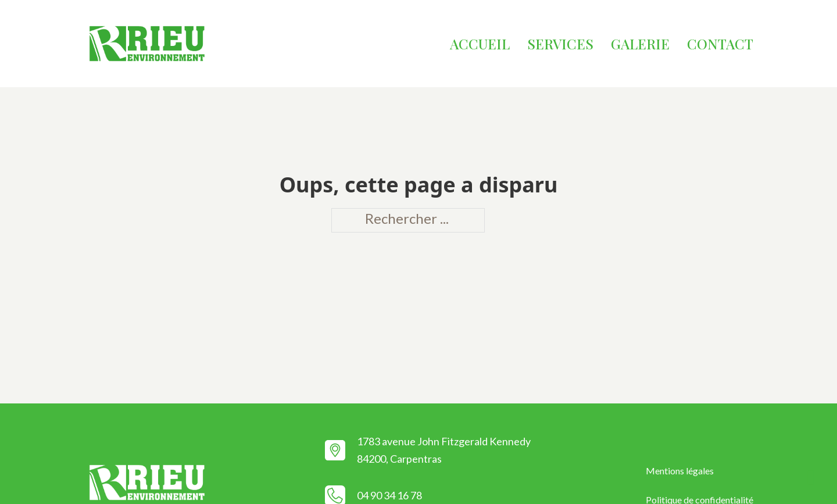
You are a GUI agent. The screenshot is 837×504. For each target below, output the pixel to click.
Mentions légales (680, 471)
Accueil (480, 44)
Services (560, 44)
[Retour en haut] (811, 478)
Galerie (640, 44)
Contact (720, 44)
